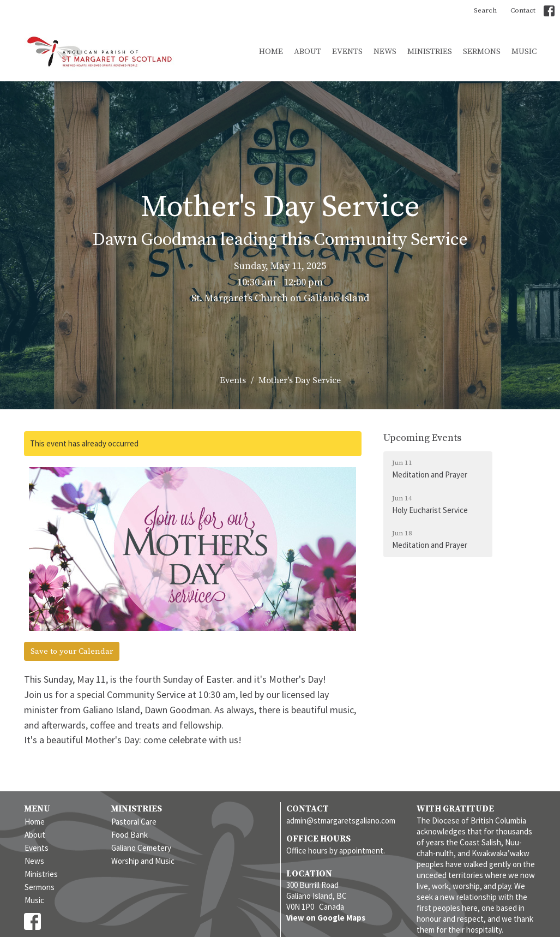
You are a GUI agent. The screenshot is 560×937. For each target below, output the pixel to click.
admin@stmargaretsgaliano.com (341, 820)
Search (485, 10)
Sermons (482, 52)
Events (347, 52)
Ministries (430, 52)
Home (271, 52)
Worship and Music (143, 861)
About (308, 52)
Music (524, 52)
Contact (523, 10)
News (385, 52)
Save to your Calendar (72, 651)
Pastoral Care (134, 822)
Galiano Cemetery (141, 848)
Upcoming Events (422, 438)
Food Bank (130, 835)
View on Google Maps (326, 918)
